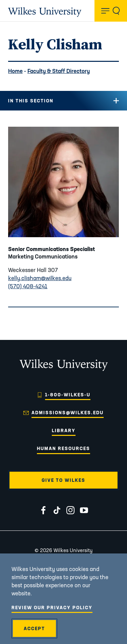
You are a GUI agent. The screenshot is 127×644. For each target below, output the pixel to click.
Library (64, 430)
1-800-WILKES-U (68, 395)
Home (15, 71)
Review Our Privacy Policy (52, 608)
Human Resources (63, 448)
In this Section (31, 101)
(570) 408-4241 (28, 286)
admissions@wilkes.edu (68, 413)
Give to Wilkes (63, 480)
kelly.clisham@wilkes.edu (40, 278)
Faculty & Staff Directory (59, 71)
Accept (34, 628)
